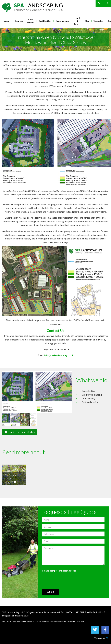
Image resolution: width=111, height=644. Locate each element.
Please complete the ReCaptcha (59, 571)
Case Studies (31, 21)
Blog (87, 21)
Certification (45, 21)
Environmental (63, 21)
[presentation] (64, 580)
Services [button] (19, 21)
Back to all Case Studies (20, 432)
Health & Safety (77, 21)
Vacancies (98, 21)
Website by (102, 638)
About (7, 21)
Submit (50, 592)
